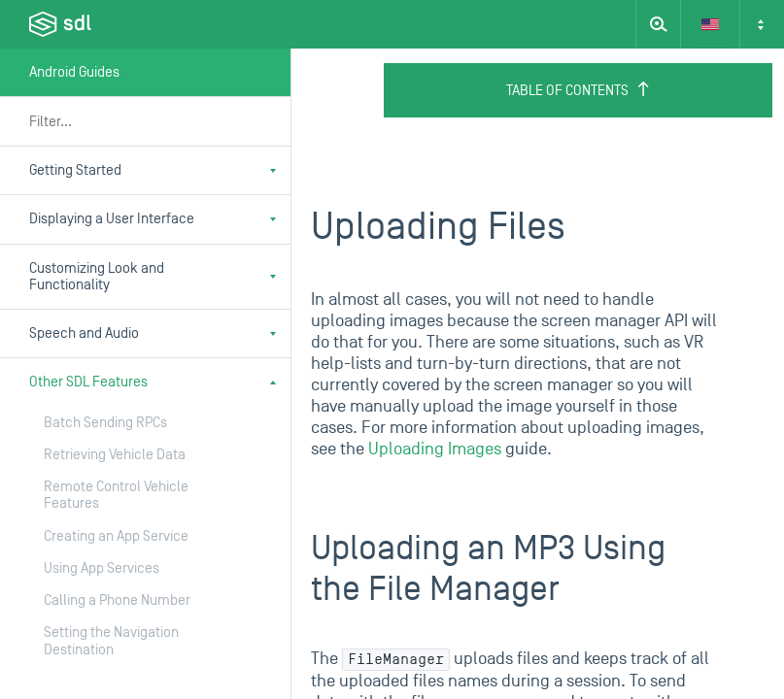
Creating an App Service (116, 536)
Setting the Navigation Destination (111, 641)
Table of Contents (579, 90)
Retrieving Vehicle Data (115, 455)
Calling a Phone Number (117, 600)
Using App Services (102, 568)
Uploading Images (435, 449)
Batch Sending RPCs (105, 423)
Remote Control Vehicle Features (116, 495)
